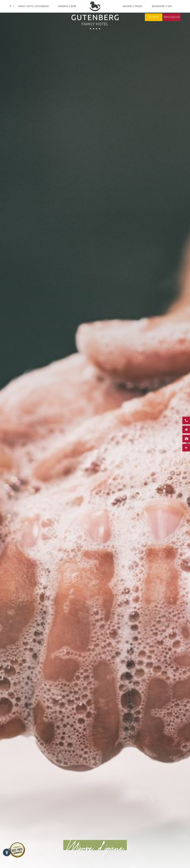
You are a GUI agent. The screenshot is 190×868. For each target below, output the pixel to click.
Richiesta (154, 17)
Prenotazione (172, 17)
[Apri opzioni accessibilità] (7, 852)
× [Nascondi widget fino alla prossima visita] (10, 849)
